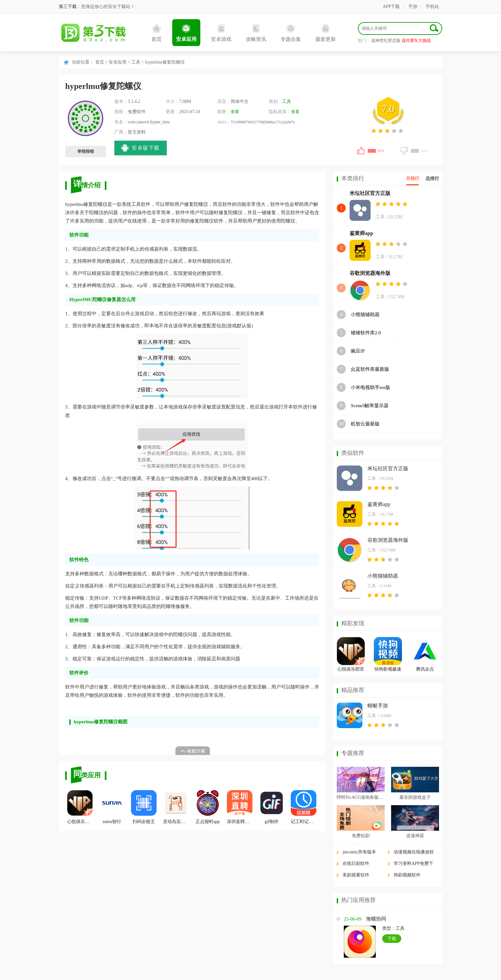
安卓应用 (186, 33)
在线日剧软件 (356, 863)
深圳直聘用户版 (240, 807)
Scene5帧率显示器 (370, 406)
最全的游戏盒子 (415, 797)
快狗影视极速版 (388, 670)
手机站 (432, 7)
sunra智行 (112, 807)
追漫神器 (415, 836)
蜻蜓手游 (378, 706)
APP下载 (391, 7)
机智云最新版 (365, 424)
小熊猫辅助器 (365, 315)
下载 (392, 939)
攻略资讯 (256, 33)
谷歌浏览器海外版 (370, 273)
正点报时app (208, 807)
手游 (413, 7)
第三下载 (68, 7)
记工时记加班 (304, 807)
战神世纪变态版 (386, 40)
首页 (157, 33)
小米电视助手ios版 (370, 387)
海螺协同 (376, 919)
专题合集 (291, 33)
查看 (235, 112)
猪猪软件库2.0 (366, 333)
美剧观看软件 (356, 875)
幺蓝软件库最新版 (370, 369)
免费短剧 (361, 836)
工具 (136, 62)
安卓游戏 (221, 33)
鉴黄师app (361, 233)
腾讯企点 (425, 669)
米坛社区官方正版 (370, 193)
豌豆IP (358, 351)
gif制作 (272, 807)
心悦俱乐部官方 (80, 807)
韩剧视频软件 (407, 875)
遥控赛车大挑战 (416, 40)
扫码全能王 (144, 807)
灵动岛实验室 (176, 807)
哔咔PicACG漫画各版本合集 (361, 797)
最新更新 (326, 33)
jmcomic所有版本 (359, 852)
